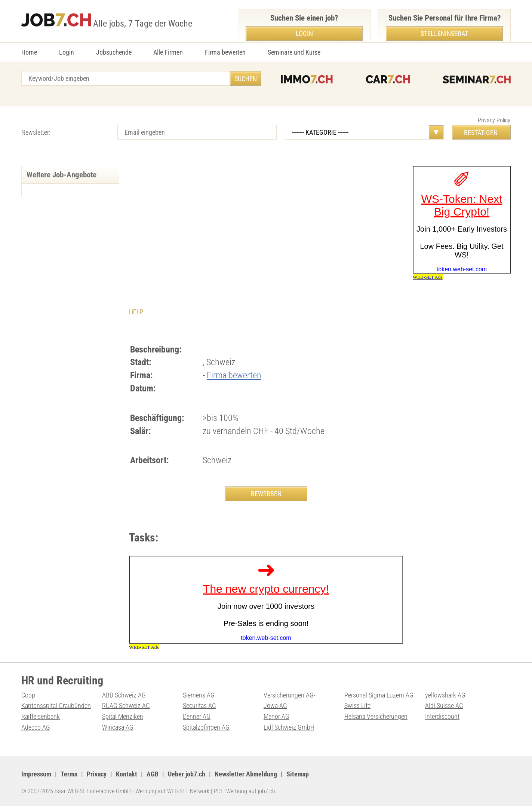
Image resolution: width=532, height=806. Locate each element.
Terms (69, 774)
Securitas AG (199, 706)
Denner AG (197, 716)
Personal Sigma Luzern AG (379, 695)
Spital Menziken (123, 716)
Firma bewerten (225, 52)
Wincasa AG (118, 727)
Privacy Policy (494, 120)
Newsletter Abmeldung (246, 774)
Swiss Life (357, 706)
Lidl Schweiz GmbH (289, 727)
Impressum (36, 774)
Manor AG (276, 716)
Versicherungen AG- (290, 695)
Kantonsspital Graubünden (56, 706)
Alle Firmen (168, 52)
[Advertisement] (266, 222)
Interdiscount (442, 716)
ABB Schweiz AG (124, 695)
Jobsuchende (114, 52)
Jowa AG (275, 706)
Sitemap (298, 774)
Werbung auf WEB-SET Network (172, 791)
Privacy (97, 774)
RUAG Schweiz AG (126, 706)
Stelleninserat (444, 33)
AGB (153, 774)
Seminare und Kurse (294, 52)
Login (67, 52)
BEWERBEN (266, 494)
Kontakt (127, 774)
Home (29, 52)
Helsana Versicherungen (376, 716)
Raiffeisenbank (41, 716)
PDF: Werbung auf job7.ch (245, 791)
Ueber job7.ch (187, 774)
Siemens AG (199, 695)
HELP (136, 312)
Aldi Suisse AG (444, 706)
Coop (28, 695)
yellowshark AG (445, 695)
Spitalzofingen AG (206, 727)
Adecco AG (36, 727)
